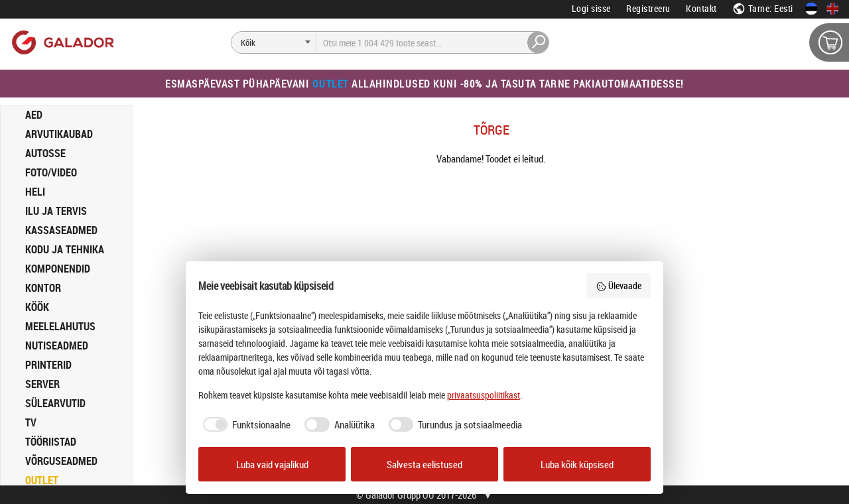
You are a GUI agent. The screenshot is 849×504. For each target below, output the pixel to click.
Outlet (331, 84)
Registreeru (648, 8)
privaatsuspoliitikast (484, 395)
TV (31, 422)
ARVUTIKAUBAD (59, 134)
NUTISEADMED (57, 346)
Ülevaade (619, 285)
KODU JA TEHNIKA (65, 249)
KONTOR (43, 288)
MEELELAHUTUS (60, 326)
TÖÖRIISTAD (51, 442)
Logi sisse (591, 8)
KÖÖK (37, 307)
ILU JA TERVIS (56, 211)
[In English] (832, 9)
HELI (35, 192)
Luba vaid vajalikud (272, 464)
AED (34, 115)
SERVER (42, 384)
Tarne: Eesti (763, 8)
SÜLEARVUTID (55, 403)
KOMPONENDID (58, 269)
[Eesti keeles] (811, 9)
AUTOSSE (45, 153)
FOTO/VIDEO (51, 172)
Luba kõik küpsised (577, 464)
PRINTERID (48, 365)
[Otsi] (274, 42)
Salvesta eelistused (424, 464)
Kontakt (701, 8)
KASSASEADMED (61, 230)
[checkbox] (245, 425)
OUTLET (42, 480)
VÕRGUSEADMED (61, 461)
